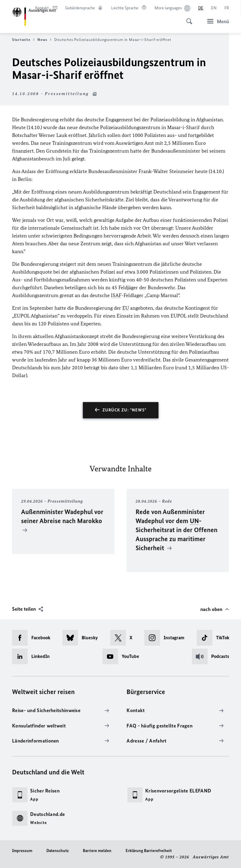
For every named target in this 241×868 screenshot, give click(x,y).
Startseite (23, 40)
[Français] (227, 8)
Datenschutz (58, 851)
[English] (214, 8)
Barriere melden (97, 851)
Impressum (22, 851)
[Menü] (216, 21)
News (44, 40)
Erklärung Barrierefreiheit (149, 851)
